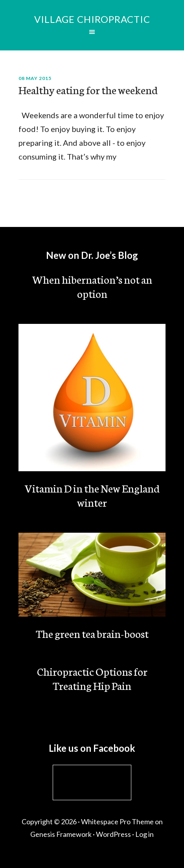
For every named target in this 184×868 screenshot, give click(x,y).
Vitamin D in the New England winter (92, 495)
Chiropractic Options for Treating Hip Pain (92, 678)
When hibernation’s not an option (92, 286)
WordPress (113, 834)
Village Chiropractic (92, 19)
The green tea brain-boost (92, 633)
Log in (144, 834)
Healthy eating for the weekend (88, 89)
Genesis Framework (61, 834)
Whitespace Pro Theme (117, 822)
